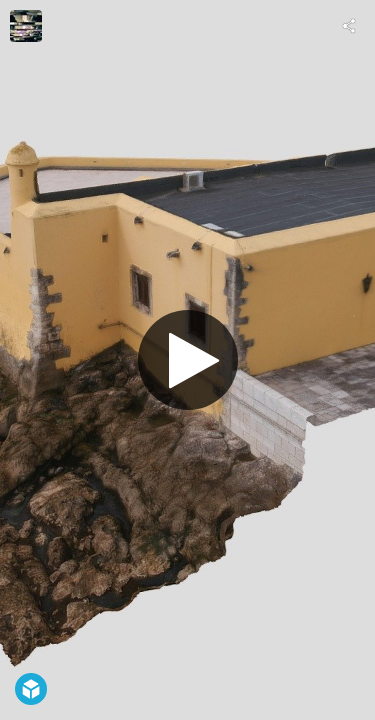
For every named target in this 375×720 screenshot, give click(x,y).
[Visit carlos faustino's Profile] (26, 26)
